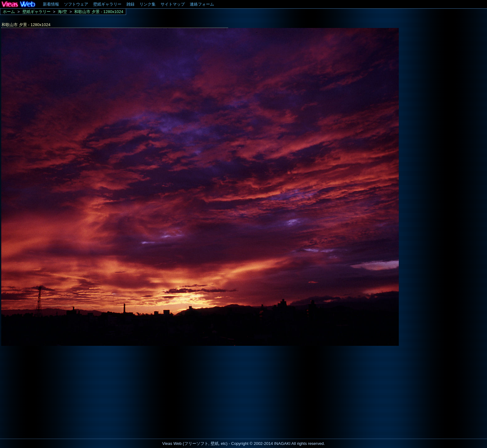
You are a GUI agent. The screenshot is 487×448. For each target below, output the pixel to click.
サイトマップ (173, 4)
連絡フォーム (202, 4)
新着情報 (51, 4)
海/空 (62, 12)
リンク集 (148, 4)
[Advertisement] (52, 391)
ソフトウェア (76, 4)
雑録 (130, 4)
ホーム (9, 12)
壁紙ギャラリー (107, 4)
